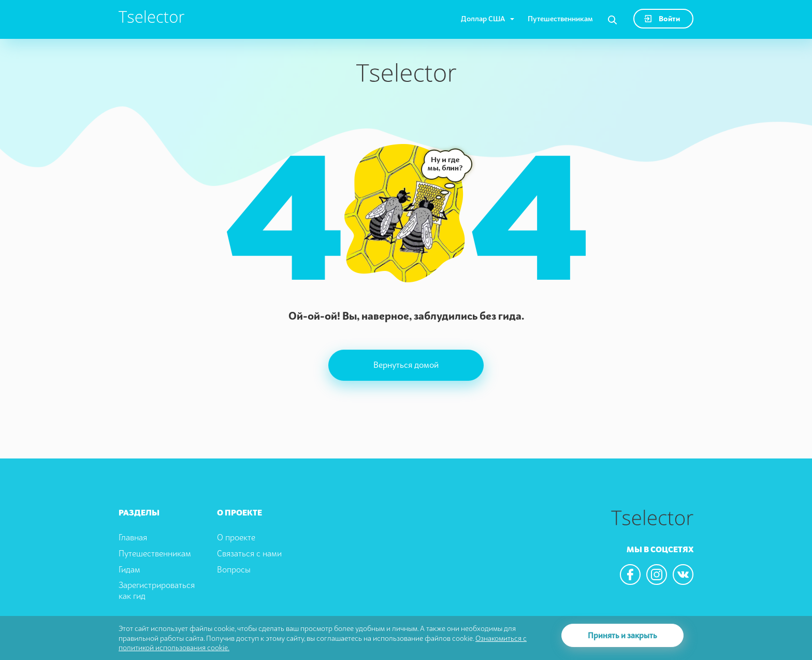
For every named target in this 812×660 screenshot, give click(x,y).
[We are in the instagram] (657, 575)
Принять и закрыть (622, 635)
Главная (133, 537)
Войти (662, 18)
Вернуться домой (406, 365)
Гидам (129, 569)
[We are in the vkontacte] (683, 575)
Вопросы (234, 569)
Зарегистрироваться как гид (157, 590)
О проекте (236, 537)
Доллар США (483, 18)
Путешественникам (560, 18)
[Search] (612, 20)
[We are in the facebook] (630, 575)
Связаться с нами (249, 553)
